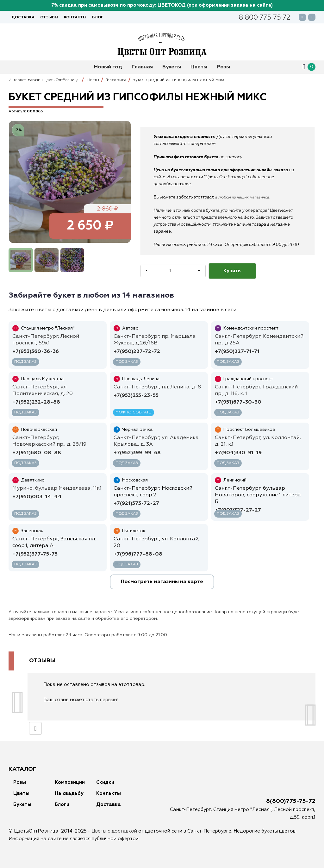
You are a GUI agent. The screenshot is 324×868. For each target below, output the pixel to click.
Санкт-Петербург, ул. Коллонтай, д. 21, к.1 (258, 441)
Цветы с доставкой (114, 831)
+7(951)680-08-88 (37, 453)
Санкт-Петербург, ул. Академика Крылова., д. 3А (156, 441)
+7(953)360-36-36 (36, 352)
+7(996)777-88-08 (138, 554)
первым (109, 700)
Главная (142, 67)
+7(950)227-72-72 (137, 352)
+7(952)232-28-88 (36, 402)
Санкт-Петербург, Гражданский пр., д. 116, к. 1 (256, 390)
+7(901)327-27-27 (238, 510)
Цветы (199, 67)
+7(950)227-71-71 (237, 352)
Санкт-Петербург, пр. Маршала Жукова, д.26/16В (155, 340)
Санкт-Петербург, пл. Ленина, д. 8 (157, 387)
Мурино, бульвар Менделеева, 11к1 (57, 488)
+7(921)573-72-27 (136, 504)
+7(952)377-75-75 (35, 554)
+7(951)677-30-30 (238, 402)
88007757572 (265, 18)
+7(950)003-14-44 (37, 497)
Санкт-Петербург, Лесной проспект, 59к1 (46, 340)
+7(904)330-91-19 (238, 453)
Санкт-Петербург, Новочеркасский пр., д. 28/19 (49, 441)
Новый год (108, 67)
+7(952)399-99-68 (137, 453)
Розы (223, 67)
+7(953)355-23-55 (136, 396)
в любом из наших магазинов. (245, 197)
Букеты (172, 67)
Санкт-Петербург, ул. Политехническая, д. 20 (43, 390)
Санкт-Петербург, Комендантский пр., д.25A (259, 340)
